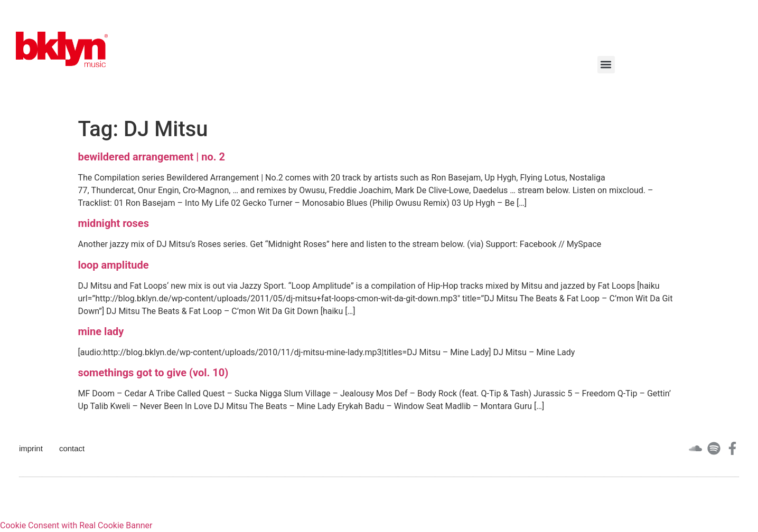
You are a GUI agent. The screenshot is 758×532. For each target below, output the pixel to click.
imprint (31, 448)
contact (72, 448)
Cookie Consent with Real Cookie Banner (76, 525)
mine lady (101, 331)
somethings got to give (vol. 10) (153, 373)
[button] (606, 65)
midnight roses (114, 223)
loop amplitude (114, 265)
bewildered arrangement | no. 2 (152, 157)
